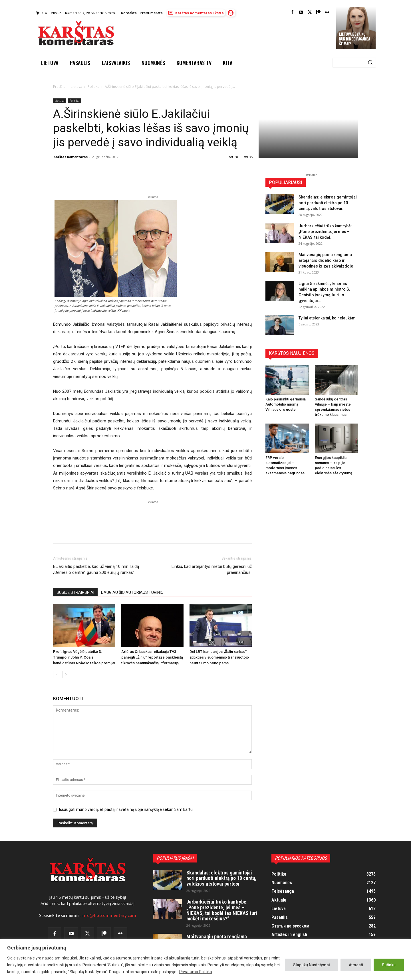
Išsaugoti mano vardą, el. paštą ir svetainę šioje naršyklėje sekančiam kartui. (127, 809)
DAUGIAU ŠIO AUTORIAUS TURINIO (132, 592)
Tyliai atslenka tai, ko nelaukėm (327, 318)
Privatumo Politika (196, 972)
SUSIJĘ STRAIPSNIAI (75, 592)
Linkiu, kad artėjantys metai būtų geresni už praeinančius (212, 569)
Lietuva (76, 87)
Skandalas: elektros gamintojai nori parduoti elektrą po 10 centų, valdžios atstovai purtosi (221, 878)
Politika (93, 87)
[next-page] (66, 674)
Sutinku (389, 965)
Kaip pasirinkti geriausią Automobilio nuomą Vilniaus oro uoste (286, 404)
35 (248, 157)
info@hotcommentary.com (109, 916)
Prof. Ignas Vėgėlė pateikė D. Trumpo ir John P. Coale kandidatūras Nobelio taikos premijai (84, 657)
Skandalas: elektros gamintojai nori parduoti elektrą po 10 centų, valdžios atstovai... (328, 203)
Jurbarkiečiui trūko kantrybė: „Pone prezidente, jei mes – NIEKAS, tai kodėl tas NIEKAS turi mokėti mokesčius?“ (222, 910)
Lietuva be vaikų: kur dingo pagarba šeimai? (355, 39)
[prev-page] (57, 674)
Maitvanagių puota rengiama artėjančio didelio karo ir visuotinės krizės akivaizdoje (326, 260)
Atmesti (356, 965)
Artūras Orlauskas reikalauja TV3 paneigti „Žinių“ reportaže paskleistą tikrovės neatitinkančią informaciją (152, 657)
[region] (205, 960)
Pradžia (59, 87)
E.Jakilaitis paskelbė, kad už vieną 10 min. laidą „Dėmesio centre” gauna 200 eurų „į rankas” (96, 569)
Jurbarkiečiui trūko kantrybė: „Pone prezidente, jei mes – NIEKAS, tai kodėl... (325, 232)
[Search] (370, 63)
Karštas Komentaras (71, 157)
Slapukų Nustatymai (312, 965)
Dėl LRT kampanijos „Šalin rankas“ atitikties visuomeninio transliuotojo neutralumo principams (219, 657)
